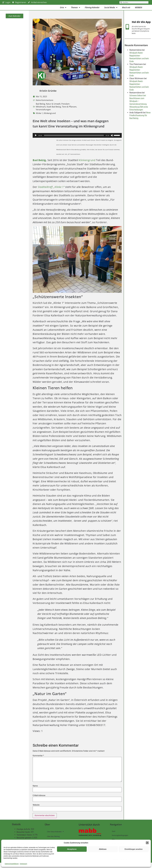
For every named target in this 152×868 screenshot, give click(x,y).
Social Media (111, 10)
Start (114, 837)
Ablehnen (103, 849)
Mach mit (126, 10)
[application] (77, 141)
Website (36, 810)
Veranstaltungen (43, 115)
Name (35, 791)
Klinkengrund (50, 119)
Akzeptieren (72, 849)
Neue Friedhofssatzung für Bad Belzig (140, 124)
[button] (147, 843)
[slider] (74, 141)
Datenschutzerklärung (12, 864)
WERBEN (139, 10)
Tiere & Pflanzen (69, 112)
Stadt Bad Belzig (54, 112)
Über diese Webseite (55, 837)
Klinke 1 (39, 119)
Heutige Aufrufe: (24, 835)
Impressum (23, 864)
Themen (76, 10)
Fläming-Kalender (92, 10)
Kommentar (38, 761)
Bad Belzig (40, 109)
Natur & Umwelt (53, 109)
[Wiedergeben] (36, 141)
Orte (63, 10)
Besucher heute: (24, 837)
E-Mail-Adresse (39, 801)
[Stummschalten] (112, 141)
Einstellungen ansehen (134, 849)
